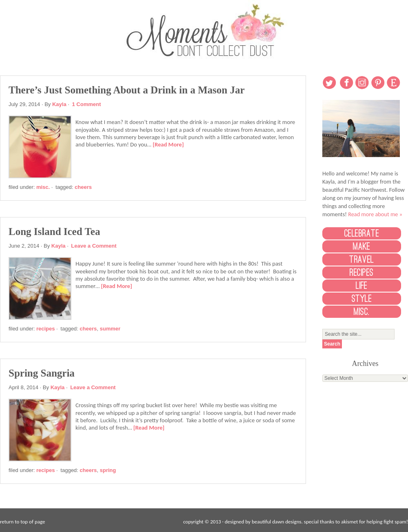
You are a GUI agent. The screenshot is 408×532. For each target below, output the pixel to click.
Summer (110, 329)
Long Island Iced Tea (54, 232)
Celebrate (362, 233)
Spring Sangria (42, 373)
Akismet (349, 522)
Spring (108, 470)
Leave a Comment (94, 246)
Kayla (59, 104)
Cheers (83, 187)
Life (362, 286)
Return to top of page (22, 522)
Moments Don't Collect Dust (204, 30)
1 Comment (87, 104)
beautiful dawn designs (277, 522)
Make (362, 246)
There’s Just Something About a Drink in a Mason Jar (127, 90)
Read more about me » (375, 214)
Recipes (46, 329)
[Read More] (168, 144)
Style (362, 299)
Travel (362, 259)
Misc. (43, 187)
